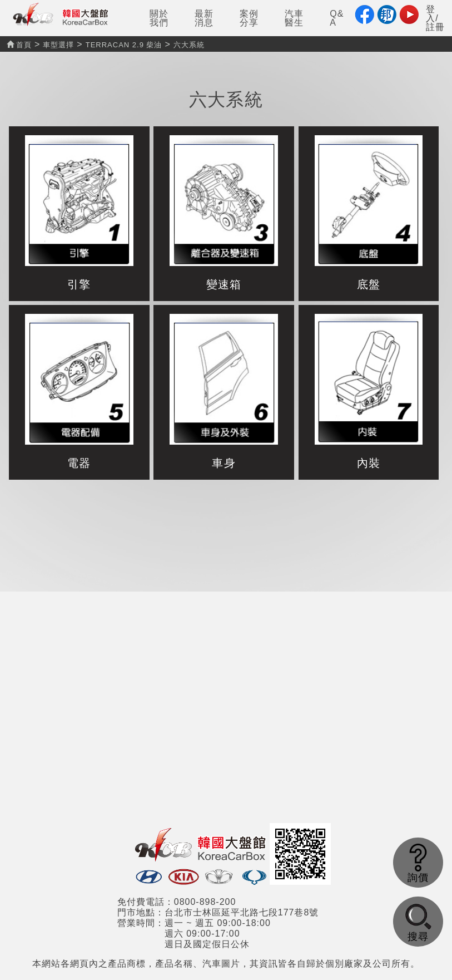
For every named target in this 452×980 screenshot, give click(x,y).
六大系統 (189, 45)
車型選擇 (58, 45)
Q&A (337, 18)
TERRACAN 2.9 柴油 (124, 45)
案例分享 (249, 18)
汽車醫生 (294, 18)
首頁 (19, 45)
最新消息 (204, 18)
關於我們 (159, 18)
